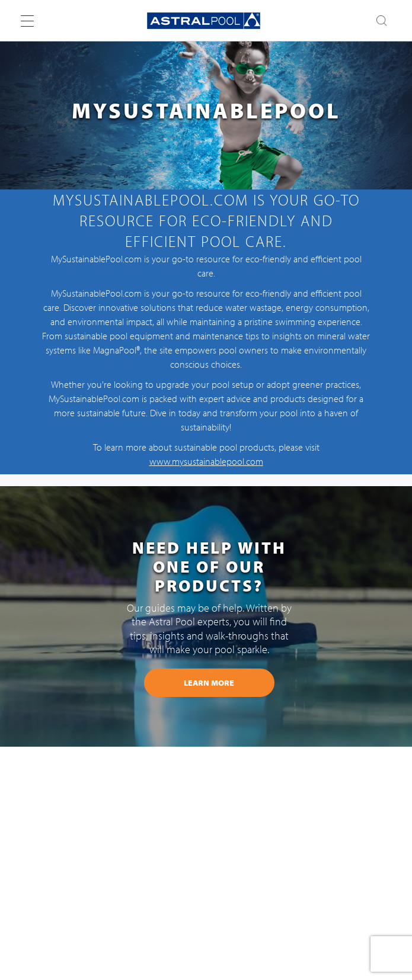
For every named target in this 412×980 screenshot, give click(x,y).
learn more (209, 683)
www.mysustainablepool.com (206, 461)
